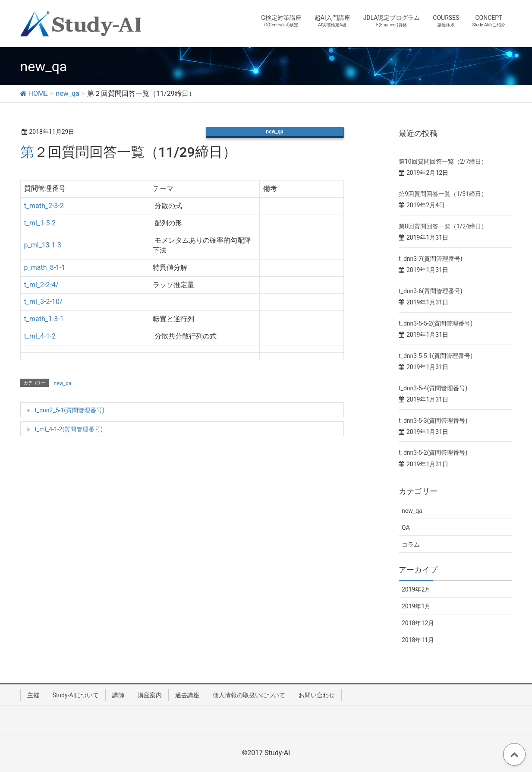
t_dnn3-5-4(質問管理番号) (433, 388)
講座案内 (150, 695)
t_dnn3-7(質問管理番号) (431, 259)
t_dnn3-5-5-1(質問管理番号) (436, 356)
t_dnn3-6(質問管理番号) (431, 291)
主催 (33, 695)
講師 (118, 695)
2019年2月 (416, 589)
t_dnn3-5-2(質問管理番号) (433, 452)
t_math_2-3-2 (44, 206)
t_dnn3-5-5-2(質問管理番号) (436, 323)
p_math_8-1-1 (45, 267)
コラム (411, 544)
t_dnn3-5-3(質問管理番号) (433, 421)
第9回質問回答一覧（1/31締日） (443, 194)
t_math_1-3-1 (44, 319)
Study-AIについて (76, 695)
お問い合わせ (317, 695)
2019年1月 (416, 606)
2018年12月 (418, 623)
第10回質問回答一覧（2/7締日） (443, 161)
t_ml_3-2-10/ (43, 302)
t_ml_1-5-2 (40, 223)
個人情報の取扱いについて (249, 695)
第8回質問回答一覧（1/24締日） (443, 226)
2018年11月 (418, 640)
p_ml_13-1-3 (43, 245)
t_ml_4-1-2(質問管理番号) (69, 429)
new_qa (275, 132)
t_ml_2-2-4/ (41, 285)
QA (406, 528)
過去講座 (187, 695)
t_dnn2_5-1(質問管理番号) (69, 410)
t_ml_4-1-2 (40, 336)
